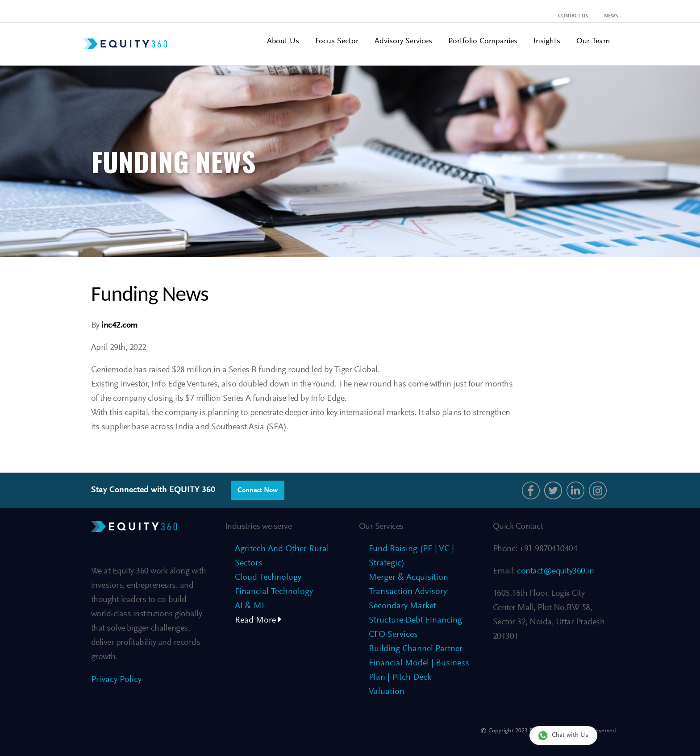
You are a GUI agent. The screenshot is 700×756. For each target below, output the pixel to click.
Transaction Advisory (408, 592)
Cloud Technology (268, 577)
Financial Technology (274, 592)
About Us (283, 42)
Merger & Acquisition (408, 577)
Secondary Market (402, 606)
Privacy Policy (116, 680)
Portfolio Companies (483, 42)
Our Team (593, 42)
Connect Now (258, 490)
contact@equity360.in (555, 571)
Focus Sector (337, 42)
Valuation (387, 692)
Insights (547, 42)
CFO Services (393, 635)
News (611, 16)
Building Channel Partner (416, 649)
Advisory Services (403, 42)
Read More (258, 620)
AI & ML (250, 606)
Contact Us (573, 16)
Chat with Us (563, 735)
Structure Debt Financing (415, 620)
